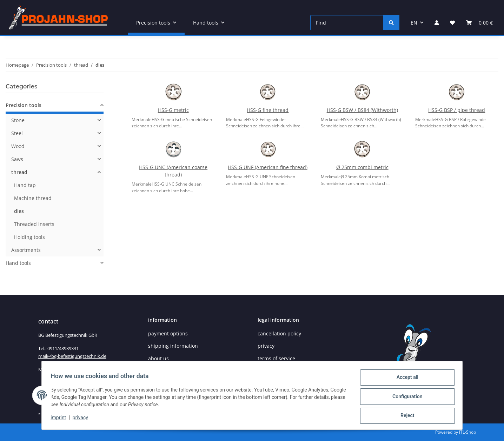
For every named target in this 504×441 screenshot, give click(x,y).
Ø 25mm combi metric (362, 167)
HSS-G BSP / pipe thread (457, 110)
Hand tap (25, 185)
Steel (17, 133)
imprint (61, 419)
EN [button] (414, 23)
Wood (18, 146)
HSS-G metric (173, 110)
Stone (18, 120)
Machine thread (33, 198)
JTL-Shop (467, 432)
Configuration (405, 398)
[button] (437, 23)
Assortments (26, 250)
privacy (82, 419)
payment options (168, 333)
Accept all (405, 380)
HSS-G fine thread (268, 110)
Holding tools (29, 237)
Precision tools (24, 105)
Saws (17, 159)
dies (19, 211)
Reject (405, 416)
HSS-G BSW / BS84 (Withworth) (362, 110)
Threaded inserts (34, 224)
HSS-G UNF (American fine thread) (268, 167)
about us (158, 358)
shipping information (173, 346)
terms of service (276, 358)
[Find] (347, 23)
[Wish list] (452, 23)
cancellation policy (279, 333)
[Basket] (479, 23)
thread (19, 172)
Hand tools (18, 263)
